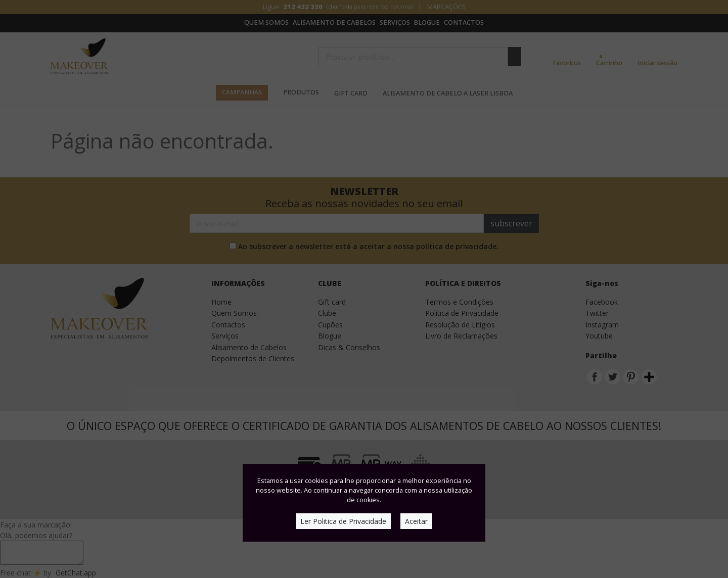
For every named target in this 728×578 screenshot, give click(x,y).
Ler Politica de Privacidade (343, 521)
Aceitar (416, 521)
